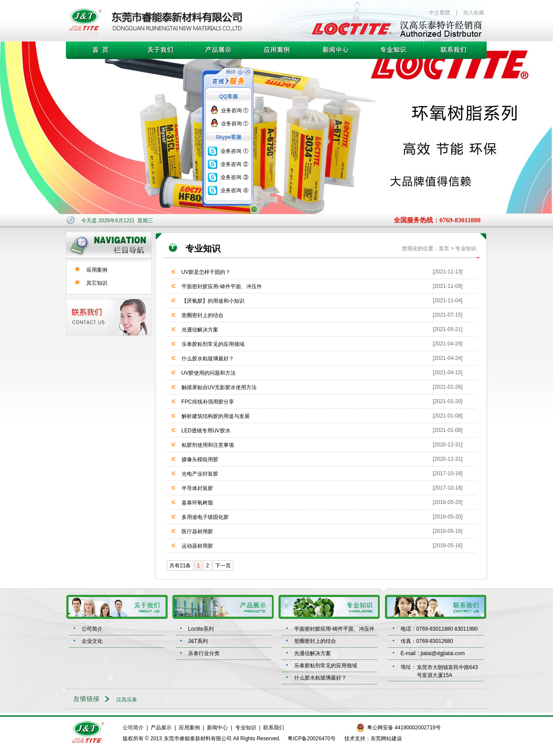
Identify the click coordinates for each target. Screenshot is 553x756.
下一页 (223, 566)
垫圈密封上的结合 (203, 315)
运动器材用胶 (197, 546)
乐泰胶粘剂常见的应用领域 (213, 344)
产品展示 (161, 728)
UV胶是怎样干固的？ (206, 272)
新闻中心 (217, 728)
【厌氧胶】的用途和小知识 (213, 301)
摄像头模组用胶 (200, 459)
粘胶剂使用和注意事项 (208, 445)
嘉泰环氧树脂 (197, 503)
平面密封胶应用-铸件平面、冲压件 (222, 287)
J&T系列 (198, 641)
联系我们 (274, 728)
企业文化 (92, 641)
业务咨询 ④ (234, 190)
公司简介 (92, 629)
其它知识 (97, 283)
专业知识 (246, 728)
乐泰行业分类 (204, 653)
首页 (444, 249)
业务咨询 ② (234, 164)
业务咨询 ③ (234, 177)
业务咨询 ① (235, 110)
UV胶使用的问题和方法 (209, 373)
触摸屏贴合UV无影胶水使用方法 (219, 387)
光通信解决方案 (200, 330)
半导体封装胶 (197, 488)
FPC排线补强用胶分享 (208, 402)
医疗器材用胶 (197, 532)
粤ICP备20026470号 (311, 739)
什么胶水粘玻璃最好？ (208, 359)
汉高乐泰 (127, 700)
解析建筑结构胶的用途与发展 (216, 416)
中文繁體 (440, 13)
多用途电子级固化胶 (205, 517)
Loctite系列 (201, 629)
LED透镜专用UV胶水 (206, 431)
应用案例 (97, 270)
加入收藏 (474, 13)
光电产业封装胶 (200, 474)
